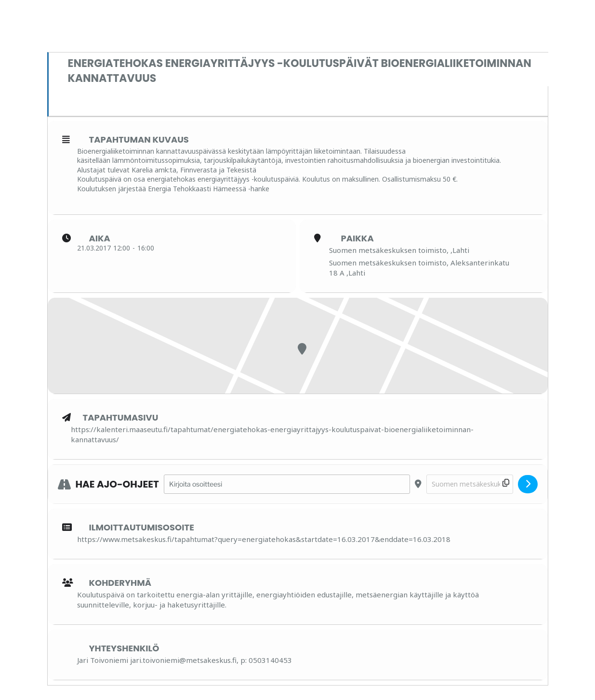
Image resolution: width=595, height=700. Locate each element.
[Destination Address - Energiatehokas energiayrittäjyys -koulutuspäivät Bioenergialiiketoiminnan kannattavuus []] (470, 484)
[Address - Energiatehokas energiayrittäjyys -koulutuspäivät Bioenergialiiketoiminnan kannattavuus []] (287, 484)
